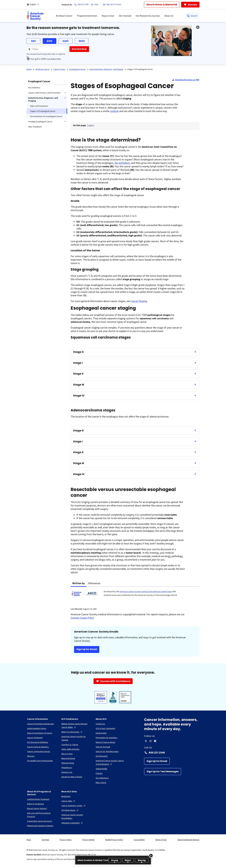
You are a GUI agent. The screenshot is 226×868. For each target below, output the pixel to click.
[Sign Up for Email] (157, 761)
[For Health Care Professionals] (40, 761)
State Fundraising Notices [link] (188, 840)
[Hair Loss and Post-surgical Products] (42, 815)
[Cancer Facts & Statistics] (38, 747)
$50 (33, 41)
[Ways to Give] (67, 754)
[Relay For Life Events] (72, 732)
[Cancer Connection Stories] (39, 751)
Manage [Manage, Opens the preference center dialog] (142, 861)
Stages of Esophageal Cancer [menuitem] (43, 111)
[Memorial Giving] (68, 758)
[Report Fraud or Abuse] (106, 742)
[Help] (95, 5)
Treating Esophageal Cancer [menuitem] (40, 121)
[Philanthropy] (67, 768)
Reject (128, 861)
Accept (115, 861)
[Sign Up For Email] (112, 5)
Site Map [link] (45, 840)
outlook (115, 111)
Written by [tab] (79, 583)
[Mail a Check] (101, 782)
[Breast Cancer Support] (37, 808)
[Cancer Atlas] (69, 801)
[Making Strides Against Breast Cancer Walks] (76, 725)
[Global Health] (101, 769)
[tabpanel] (135, 595)
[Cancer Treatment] (35, 738)
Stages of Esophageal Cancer (140, 69)
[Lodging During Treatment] (38, 799)
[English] (35, 5)
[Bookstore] (66, 796)
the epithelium (122, 163)
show (91, 125)
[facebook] (155, 741)
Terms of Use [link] (161, 840)
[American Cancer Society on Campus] (76, 738)
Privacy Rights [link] (88, 840)
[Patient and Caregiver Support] (40, 826)
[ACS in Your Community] (106, 728)
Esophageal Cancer (39, 81)
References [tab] (94, 583)
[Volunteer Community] (72, 823)
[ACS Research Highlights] (38, 742)
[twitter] (146, 741)
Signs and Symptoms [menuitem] (39, 106)
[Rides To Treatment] (35, 804)
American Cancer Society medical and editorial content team (146, 591)
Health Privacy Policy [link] (114, 840)
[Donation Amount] (47, 49)
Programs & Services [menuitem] (87, 16)
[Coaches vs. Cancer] (70, 744)
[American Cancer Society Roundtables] (76, 816)
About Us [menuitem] (169, 16)
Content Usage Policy (82, 618)
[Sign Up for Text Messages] (163, 772)
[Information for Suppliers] (107, 738)
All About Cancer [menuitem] (64, 16)
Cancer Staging (139, 301)
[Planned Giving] (68, 763)
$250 (66, 41)
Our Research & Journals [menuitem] (148, 16)
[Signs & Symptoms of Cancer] (40, 733)
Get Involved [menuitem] (125, 16)
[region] (113, 860)
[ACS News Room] (70, 810)
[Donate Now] (79, 49)
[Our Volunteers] (102, 778)
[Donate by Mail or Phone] (72, 777)
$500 (82, 41)
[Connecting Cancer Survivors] (40, 821)
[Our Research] (102, 756)
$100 (50, 41)
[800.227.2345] (82, 5)
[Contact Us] (100, 724)
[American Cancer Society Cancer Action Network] (111, 762)
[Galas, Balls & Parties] (70, 749)
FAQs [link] (29, 840)
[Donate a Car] (67, 772)
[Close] (151, 856)
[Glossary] (31, 756)
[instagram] (150, 741)
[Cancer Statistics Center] (74, 806)
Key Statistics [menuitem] (34, 88)
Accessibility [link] (139, 840)
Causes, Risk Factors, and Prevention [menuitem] (44, 93)
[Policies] (99, 773)
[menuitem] (35, 16)
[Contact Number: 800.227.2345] (172, 753)
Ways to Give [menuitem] (108, 16)
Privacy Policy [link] (66, 840)
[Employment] (101, 733)
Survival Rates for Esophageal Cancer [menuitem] (46, 116)
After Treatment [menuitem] (35, 127)
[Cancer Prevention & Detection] (40, 724)
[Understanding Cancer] (37, 728)
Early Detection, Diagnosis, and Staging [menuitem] (43, 99)
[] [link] (91, 125)
